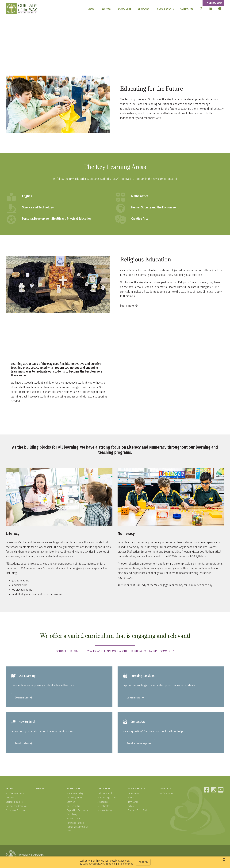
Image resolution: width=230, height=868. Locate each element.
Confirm (143, 862)
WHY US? (107, 9)
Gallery (131, 807)
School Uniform (74, 819)
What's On (132, 798)
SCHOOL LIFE (125, 9)
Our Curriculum (74, 807)
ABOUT (92, 9)
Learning (71, 803)
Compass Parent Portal (138, 811)
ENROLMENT (144, 9)
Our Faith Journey (75, 798)
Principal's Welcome (15, 794)
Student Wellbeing (75, 794)
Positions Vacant (166, 794)
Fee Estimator (104, 807)
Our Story (10, 798)
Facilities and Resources (17, 807)
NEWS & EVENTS (165, 9)
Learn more (127, 306)
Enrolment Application (107, 798)
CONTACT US (187, 9)
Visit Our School (105, 794)
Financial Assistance (107, 811)
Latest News (133, 794)
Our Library (72, 815)
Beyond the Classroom (77, 811)
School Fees (103, 803)
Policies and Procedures (17, 811)
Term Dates (133, 803)
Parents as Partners (76, 824)
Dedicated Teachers (15, 803)
